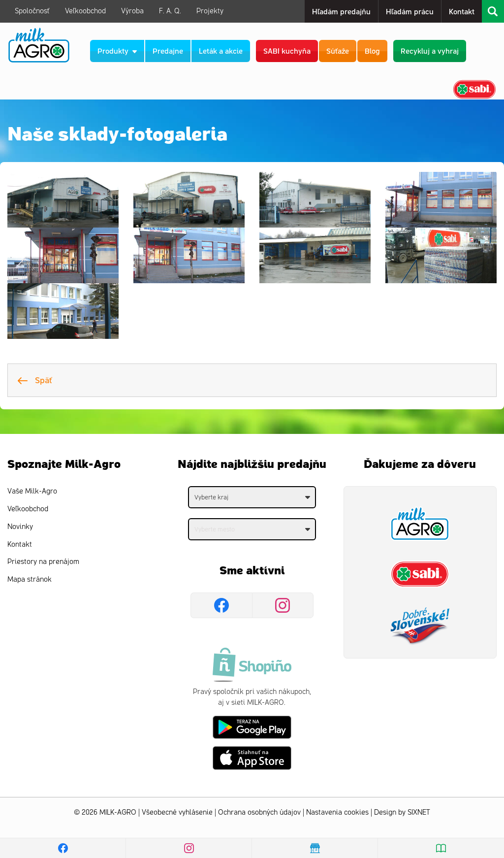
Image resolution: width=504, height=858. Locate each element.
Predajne (168, 50)
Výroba (132, 11)
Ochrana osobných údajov (259, 812)
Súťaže (338, 50)
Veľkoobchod (85, 11)
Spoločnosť (32, 11)
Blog (372, 50)
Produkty (117, 50)
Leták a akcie (221, 50)
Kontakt (462, 11)
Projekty (210, 11)
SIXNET (419, 812)
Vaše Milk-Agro (32, 491)
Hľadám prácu (410, 11)
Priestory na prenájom (43, 562)
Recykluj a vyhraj (430, 50)
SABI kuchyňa (287, 50)
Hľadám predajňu (341, 11)
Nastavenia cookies (337, 812)
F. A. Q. (170, 11)
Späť (35, 380)
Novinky (20, 527)
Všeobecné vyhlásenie (177, 812)
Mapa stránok (30, 579)
